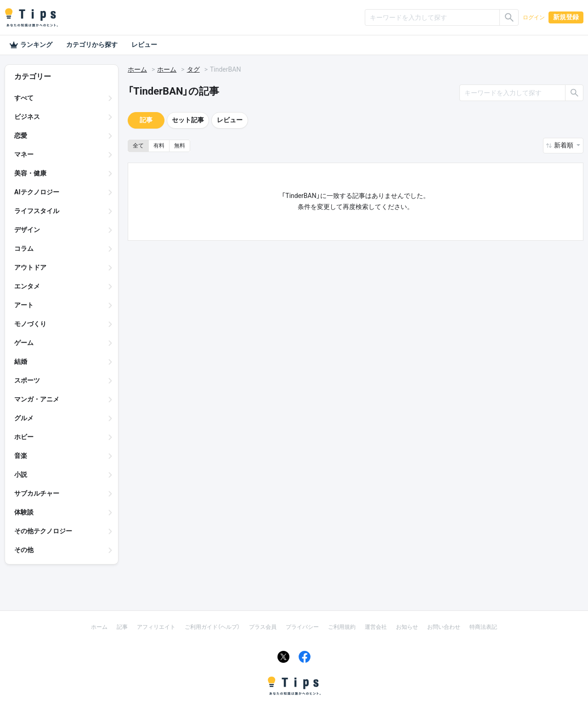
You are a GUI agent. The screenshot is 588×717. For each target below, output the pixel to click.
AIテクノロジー (37, 192)
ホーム (137, 69)
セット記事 (188, 120)
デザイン (27, 230)
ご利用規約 (342, 627)
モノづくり (30, 324)
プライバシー (302, 627)
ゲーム (24, 343)
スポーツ (27, 380)
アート (24, 305)
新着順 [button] (564, 145)
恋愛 (21, 135)
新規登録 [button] (566, 17)
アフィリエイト (156, 627)
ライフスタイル (37, 211)
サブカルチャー (37, 493)
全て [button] (138, 146)
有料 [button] (159, 146)
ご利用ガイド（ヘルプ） (212, 627)
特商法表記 (483, 627)
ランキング (31, 45)
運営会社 (376, 627)
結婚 (21, 361)
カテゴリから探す (92, 45)
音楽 (21, 456)
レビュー (144, 45)
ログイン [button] (534, 17)
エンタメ (27, 286)
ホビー (24, 437)
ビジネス (27, 117)
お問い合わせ (444, 627)
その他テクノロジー (43, 531)
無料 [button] (180, 146)
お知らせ (407, 627)
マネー (24, 154)
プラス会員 (263, 627)
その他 (24, 550)
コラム (24, 248)
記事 (146, 120)
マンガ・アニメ (37, 399)
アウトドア (30, 267)
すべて (24, 98)
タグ (193, 69)
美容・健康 (30, 173)
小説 (21, 474)
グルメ (24, 418)
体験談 (24, 512)
